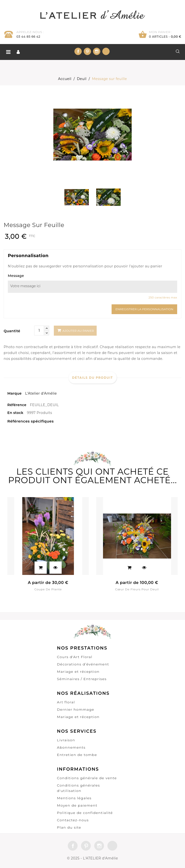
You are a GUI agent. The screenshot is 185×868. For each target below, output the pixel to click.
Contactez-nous (73, 820)
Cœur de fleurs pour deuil (137, 589)
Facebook (78, 51)
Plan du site (69, 827)
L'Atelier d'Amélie (41, 393)
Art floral (66, 702)
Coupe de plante (48, 589)
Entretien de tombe (77, 755)
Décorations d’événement (83, 664)
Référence (17, 405)
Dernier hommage (76, 709)
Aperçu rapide (56, 567)
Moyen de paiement (77, 805)
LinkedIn (106, 51)
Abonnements (71, 747)
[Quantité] (39, 331)
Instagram (97, 51)
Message (16, 276)
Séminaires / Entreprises (82, 679)
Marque (14, 393)
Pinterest (87, 51)
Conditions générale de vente (87, 778)
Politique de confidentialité (85, 813)
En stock (15, 413)
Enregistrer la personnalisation (144, 309)
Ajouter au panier (76, 330)
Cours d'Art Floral (75, 657)
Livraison (66, 740)
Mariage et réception (78, 672)
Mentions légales (74, 798)
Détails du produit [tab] (93, 378)
